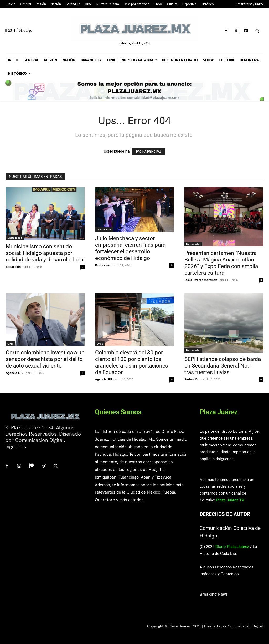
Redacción (13, 267)
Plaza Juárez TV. (231, 500)
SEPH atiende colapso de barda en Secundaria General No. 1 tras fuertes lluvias (223, 366)
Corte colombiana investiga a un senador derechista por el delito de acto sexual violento (45, 359)
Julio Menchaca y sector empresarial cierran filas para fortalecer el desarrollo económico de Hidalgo (130, 248)
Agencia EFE (14, 373)
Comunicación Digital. (246, 626)
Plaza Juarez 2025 (184, 626)
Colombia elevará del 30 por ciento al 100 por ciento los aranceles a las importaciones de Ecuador (132, 362)
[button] (257, 31)
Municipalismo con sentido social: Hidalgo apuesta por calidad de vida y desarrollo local (45, 253)
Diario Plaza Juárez (232, 547)
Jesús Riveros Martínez (201, 280)
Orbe (11, 344)
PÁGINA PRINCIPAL (149, 152)
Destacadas (15, 238)
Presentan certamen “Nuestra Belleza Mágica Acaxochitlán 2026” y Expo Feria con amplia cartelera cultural (221, 263)
